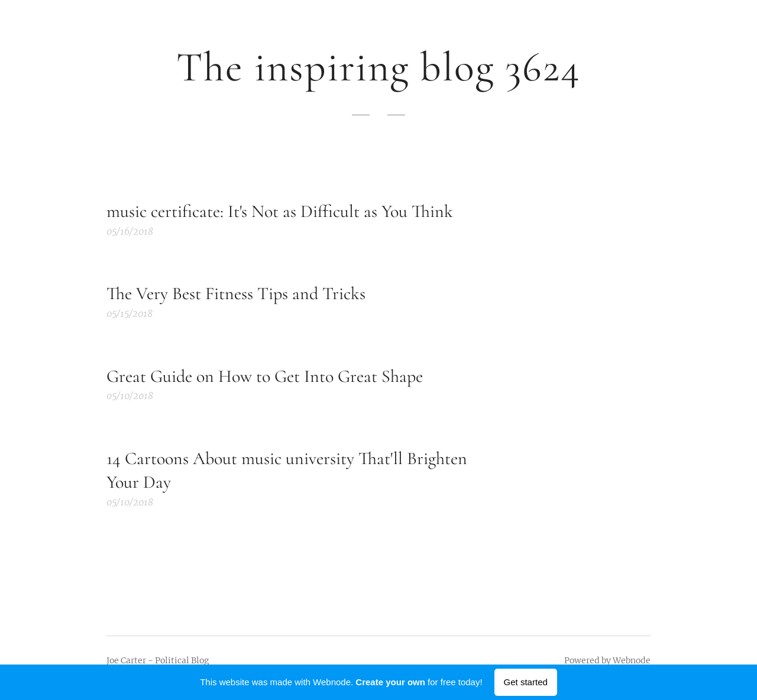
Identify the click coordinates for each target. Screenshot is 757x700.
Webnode (632, 660)
